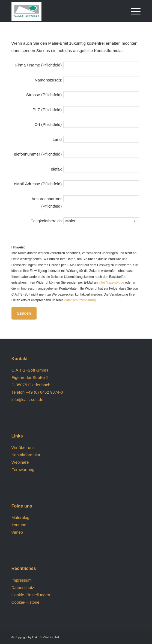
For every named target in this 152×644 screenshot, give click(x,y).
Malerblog (20, 517)
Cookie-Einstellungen (31, 595)
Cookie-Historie (26, 602)
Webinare (20, 462)
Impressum (22, 580)
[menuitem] (133, 11)
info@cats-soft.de (111, 282)
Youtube (19, 525)
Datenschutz (23, 587)
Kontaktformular (26, 455)
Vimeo (17, 532)
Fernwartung (23, 470)
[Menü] (133, 11)
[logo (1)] (63, 11)
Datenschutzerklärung (80, 300)
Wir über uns (23, 447)
